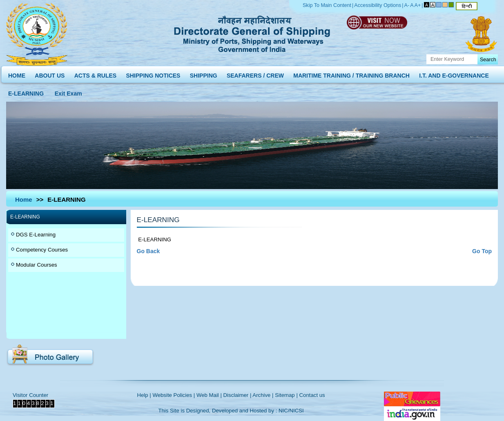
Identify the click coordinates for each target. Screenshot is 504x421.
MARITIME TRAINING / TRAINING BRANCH (351, 74)
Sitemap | (286, 395)
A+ (418, 5)
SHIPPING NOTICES (153, 74)
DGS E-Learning (36, 235)
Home (24, 199)
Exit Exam (68, 92)
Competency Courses (42, 250)
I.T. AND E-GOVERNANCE (454, 74)
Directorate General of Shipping (253, 33)
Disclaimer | (238, 395)
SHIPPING (204, 74)
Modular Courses (37, 265)
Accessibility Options (378, 5)
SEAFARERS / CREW (255, 74)
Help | (144, 395)
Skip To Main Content (327, 5)
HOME (17, 74)
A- (407, 5)
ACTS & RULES (95, 74)
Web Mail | (209, 395)
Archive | (263, 395)
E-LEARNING (26, 92)
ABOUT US (50, 74)
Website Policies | (174, 395)
